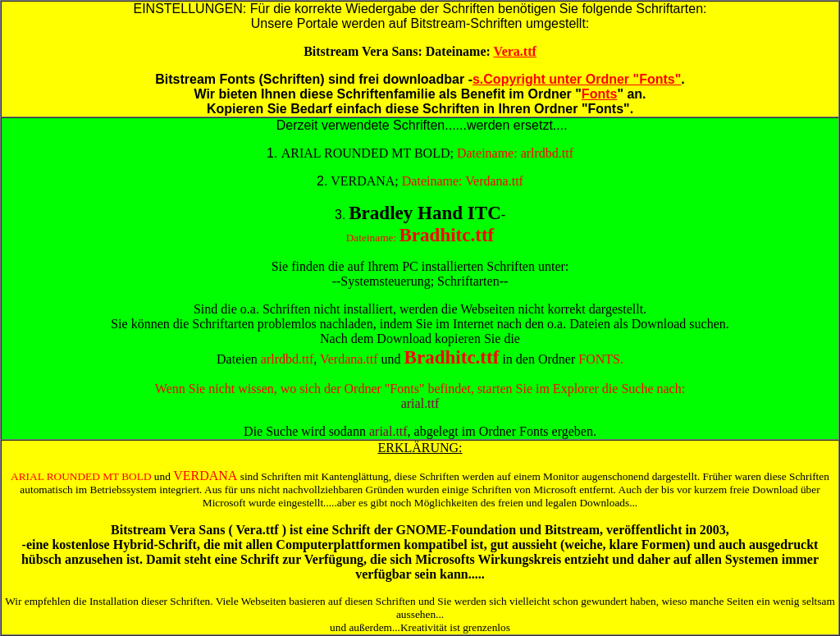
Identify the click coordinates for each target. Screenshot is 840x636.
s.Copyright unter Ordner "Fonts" (577, 79)
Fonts (600, 94)
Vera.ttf (515, 51)
